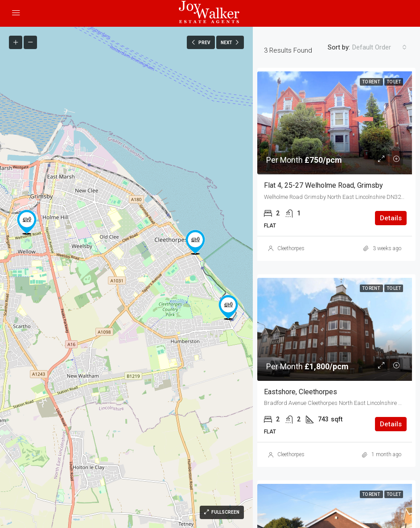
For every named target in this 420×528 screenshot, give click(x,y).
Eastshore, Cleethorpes (301, 392)
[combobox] (379, 47)
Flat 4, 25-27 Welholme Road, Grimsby (323, 185)
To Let (394, 82)
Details (391, 218)
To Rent (371, 82)
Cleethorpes (291, 248)
